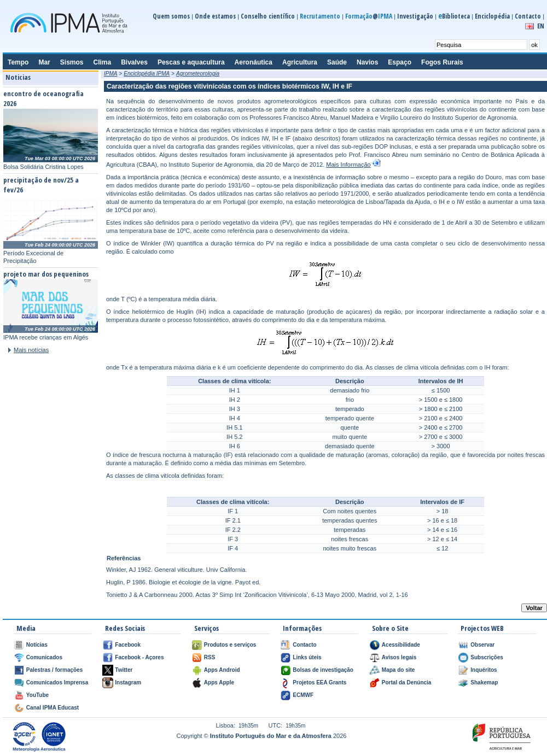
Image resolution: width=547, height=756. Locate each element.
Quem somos (171, 16)
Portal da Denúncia (407, 682)
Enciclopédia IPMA (147, 74)
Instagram (128, 682)
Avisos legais (399, 657)
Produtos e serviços (230, 645)
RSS (210, 657)
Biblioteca (454, 16)
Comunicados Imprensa (57, 682)
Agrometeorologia (198, 74)
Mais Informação (348, 165)
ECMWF (303, 695)
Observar (482, 645)
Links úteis (307, 657)
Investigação (415, 16)
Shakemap (484, 682)
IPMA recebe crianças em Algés (46, 337)
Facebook (128, 645)
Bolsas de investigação (323, 670)
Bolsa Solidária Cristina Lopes (43, 167)
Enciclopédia (492, 16)
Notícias (37, 645)
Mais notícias (31, 350)
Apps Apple (219, 682)
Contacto (528, 16)
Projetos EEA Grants (319, 682)
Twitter (124, 670)
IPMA (110, 74)
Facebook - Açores (139, 657)
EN (541, 26)
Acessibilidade (401, 645)
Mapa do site (398, 670)
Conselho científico (268, 16)
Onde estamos (215, 16)
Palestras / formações (54, 670)
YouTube (37, 695)
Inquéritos (484, 670)
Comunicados (44, 657)
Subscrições (487, 657)
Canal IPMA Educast (53, 708)
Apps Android (222, 670)
